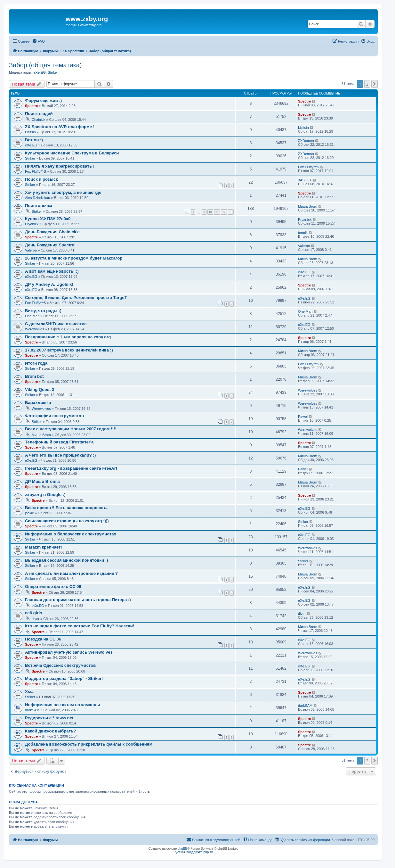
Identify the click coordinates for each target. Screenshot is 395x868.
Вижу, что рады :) (43, 311)
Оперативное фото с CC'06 (53, 587)
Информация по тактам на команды (62, 705)
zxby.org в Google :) (45, 495)
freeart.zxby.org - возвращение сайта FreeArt (71, 468)
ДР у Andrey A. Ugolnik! (49, 284)
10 (210, 212)
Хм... (30, 692)
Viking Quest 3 (40, 389)
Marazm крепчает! (44, 547)
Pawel (303, 417)
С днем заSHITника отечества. (56, 324)
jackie (29, 513)
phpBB (182, 849)
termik (303, 233)
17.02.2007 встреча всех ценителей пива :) (69, 350)
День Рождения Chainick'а (52, 232)
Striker (53, 72)
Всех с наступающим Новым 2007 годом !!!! (71, 429)
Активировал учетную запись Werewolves (69, 652)
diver (36, 619)
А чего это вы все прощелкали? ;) (60, 455)
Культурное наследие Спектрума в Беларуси (72, 153)
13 (231, 212)
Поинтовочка (39, 206)
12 (224, 212)
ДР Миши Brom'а (42, 481)
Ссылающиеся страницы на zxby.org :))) (67, 521)
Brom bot (34, 376)
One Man (32, 316)
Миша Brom (308, 206)
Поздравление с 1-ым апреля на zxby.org (68, 337)
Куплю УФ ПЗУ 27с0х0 (48, 219)
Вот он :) (34, 140)
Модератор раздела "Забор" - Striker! (64, 678)
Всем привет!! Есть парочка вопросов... (67, 508)
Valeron (31, 250)
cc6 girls (34, 613)
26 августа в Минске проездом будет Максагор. (74, 258)
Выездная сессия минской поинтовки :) (66, 560)
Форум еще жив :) (43, 100)
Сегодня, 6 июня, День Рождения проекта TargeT (76, 298)
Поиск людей (39, 114)
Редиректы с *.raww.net (49, 718)
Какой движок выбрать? (50, 731)
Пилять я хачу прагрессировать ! (60, 166)
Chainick (38, 120)
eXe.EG (40, 72)
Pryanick (32, 224)
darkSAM (32, 710)
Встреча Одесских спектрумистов (60, 665)
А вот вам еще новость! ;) (52, 271)
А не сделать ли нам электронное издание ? (71, 573)
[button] (375, 84)
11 (217, 212)
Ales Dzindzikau (37, 198)
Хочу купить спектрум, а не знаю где (63, 192)
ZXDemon (306, 141)
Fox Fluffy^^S (36, 171)
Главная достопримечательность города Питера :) (78, 600)
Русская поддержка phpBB (193, 852)
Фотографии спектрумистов (54, 416)
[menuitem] (38, 41)
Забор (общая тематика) (45, 65)
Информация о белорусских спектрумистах (71, 534)
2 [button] (367, 84)
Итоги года (36, 363)
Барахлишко (38, 403)
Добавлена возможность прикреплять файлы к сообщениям (89, 744)
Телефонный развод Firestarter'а (59, 442)
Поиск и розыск (41, 179)
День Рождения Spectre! (50, 245)
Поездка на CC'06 (43, 639)
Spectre (31, 106)
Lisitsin (30, 132)
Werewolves (35, 329)
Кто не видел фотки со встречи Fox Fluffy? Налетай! (80, 626)
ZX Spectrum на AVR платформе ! (60, 127)
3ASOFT (305, 180)
